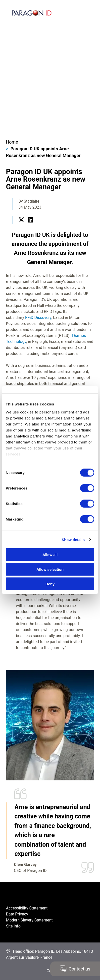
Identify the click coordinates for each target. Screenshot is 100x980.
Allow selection (50, 569)
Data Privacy (17, 914)
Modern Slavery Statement (29, 920)
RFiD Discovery (38, 318)
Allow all (50, 555)
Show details (73, 539)
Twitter (21, 226)
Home (12, 142)
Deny (50, 584)
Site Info (13, 926)
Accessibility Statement (27, 908)
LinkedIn (30, 226)
